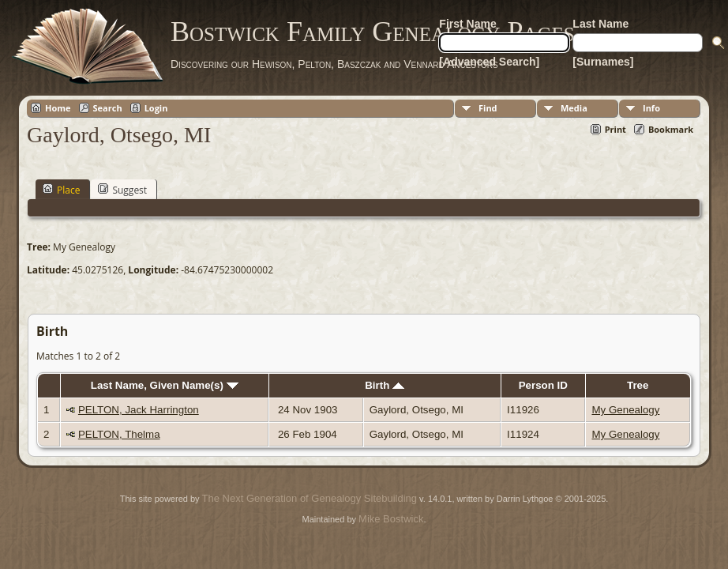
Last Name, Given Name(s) (165, 385)
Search (108, 108)
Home (58, 108)
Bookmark (671, 129)
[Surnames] (603, 62)
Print (615, 129)
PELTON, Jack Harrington (139, 410)
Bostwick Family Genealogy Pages (373, 32)
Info (651, 108)
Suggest (122, 190)
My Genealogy (625, 410)
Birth (385, 385)
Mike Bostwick (391, 519)
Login (156, 108)
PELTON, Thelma (119, 434)
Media (574, 108)
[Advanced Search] (489, 62)
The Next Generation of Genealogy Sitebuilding (310, 498)
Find (488, 108)
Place (61, 190)
